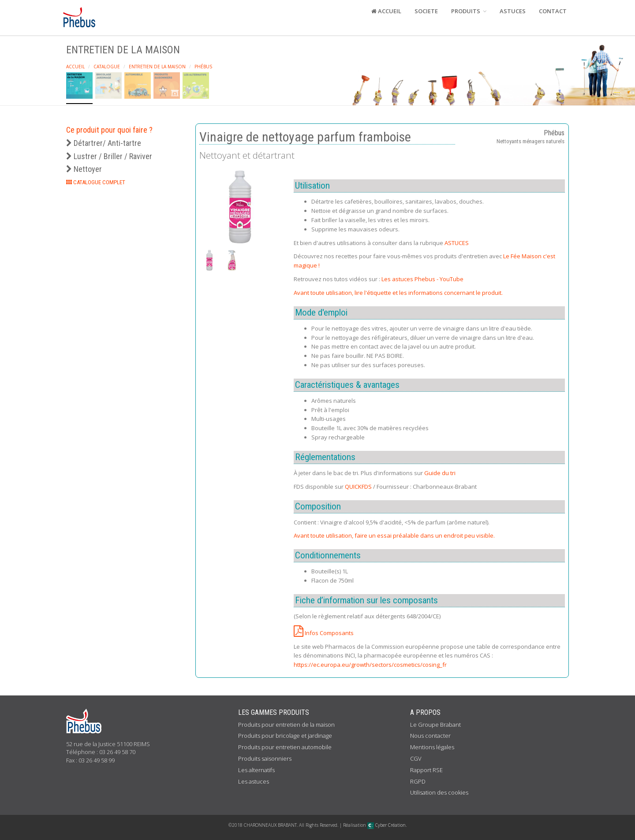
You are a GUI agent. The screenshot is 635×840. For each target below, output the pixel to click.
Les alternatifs (256, 770)
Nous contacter (430, 736)
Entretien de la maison (157, 67)
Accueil (75, 67)
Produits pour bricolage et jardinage (285, 736)
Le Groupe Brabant (435, 725)
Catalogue (107, 67)
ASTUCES (513, 11)
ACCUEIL (386, 11)
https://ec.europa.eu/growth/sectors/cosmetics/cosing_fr (370, 665)
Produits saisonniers (265, 758)
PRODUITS (469, 11)
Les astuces (254, 781)
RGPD (418, 781)
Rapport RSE (426, 770)
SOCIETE (426, 11)
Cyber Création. (387, 825)
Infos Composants (324, 633)
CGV (416, 758)
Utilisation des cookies (439, 792)
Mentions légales (432, 747)
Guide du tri (440, 473)
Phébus (203, 67)
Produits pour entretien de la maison (286, 725)
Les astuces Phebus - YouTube (422, 279)
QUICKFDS (358, 487)
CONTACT (553, 11)
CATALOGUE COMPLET (96, 182)
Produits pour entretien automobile (285, 747)
